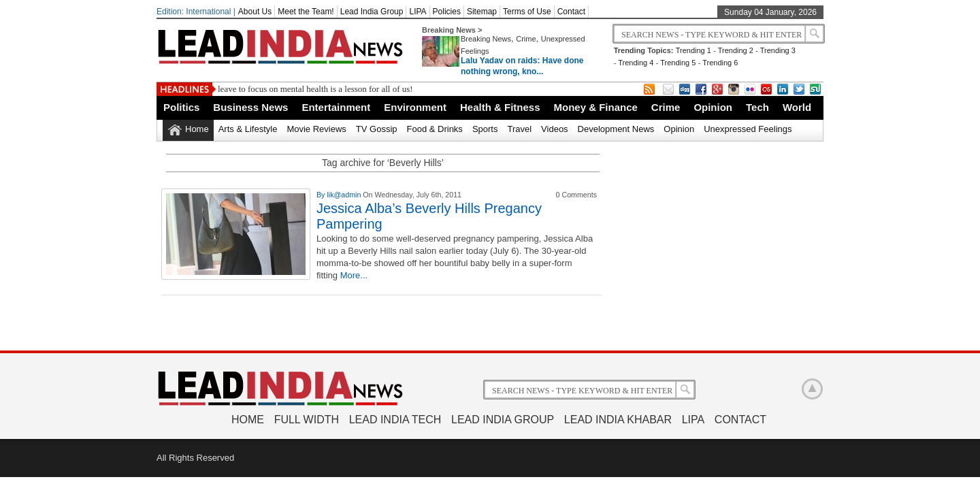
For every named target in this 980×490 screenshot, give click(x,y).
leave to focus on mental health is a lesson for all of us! (315, 89)
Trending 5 (678, 63)
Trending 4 (636, 63)
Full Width (307, 420)
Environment (415, 107)
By (322, 195)
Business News (250, 107)
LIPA (418, 12)
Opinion (713, 107)
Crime (526, 39)
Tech (757, 107)
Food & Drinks (435, 129)
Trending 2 (736, 50)
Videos (555, 129)
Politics (181, 107)
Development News (616, 129)
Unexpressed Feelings (748, 129)
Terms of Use (527, 12)
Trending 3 (778, 50)
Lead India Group (372, 12)
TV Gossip (377, 129)
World (797, 107)
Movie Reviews (316, 129)
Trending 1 (693, 50)
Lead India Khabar (618, 420)
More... (354, 275)
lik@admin (345, 195)
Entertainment (336, 107)
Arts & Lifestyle (248, 129)
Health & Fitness (500, 107)
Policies (447, 12)
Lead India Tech (395, 420)
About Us (255, 12)
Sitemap (482, 12)
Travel (519, 129)
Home (197, 129)
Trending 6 (720, 63)
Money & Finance (595, 107)
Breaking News (486, 39)
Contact (571, 12)
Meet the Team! (306, 12)
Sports (485, 129)
